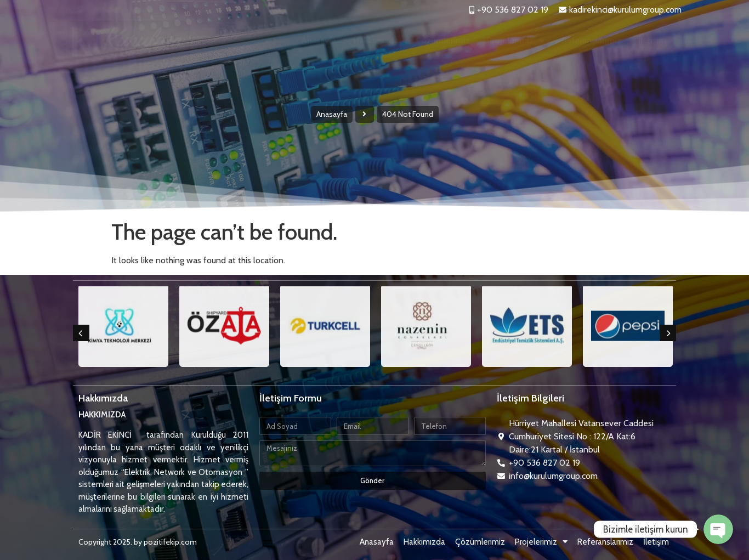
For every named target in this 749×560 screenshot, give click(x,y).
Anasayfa (319, 40)
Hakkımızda (376, 40)
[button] (81, 333)
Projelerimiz (516, 41)
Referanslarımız (591, 40)
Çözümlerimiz (443, 40)
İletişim (652, 40)
